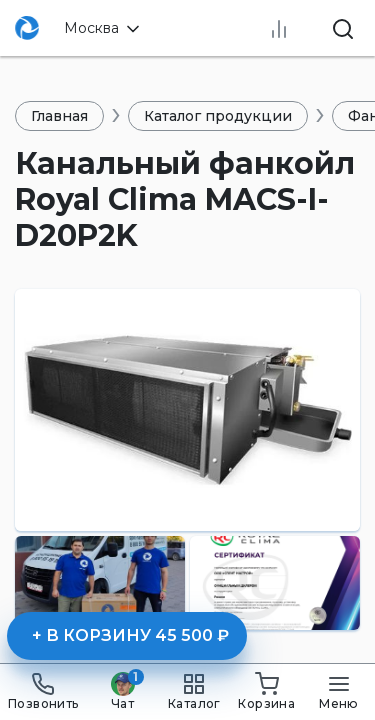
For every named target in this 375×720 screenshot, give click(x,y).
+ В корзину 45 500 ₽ (130, 635)
